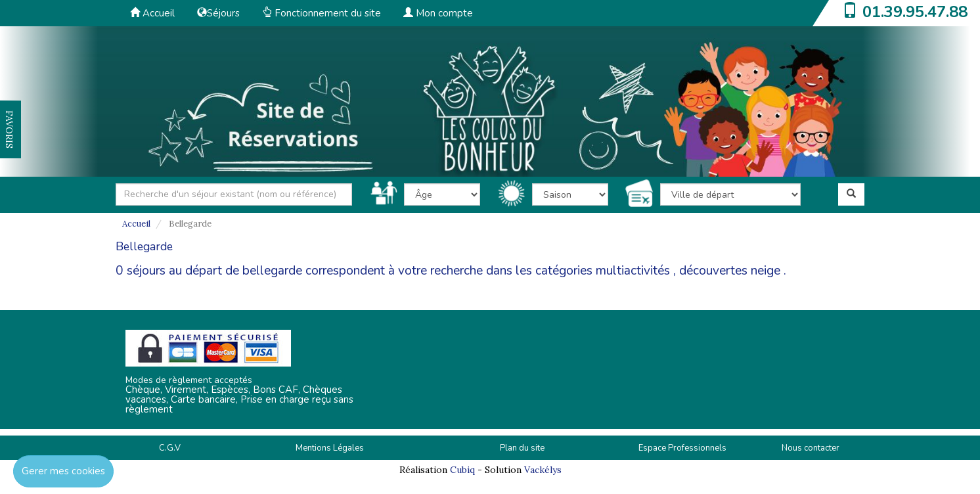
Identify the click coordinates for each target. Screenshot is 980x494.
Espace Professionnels (682, 448)
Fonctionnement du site (322, 13)
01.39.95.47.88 (915, 12)
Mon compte (438, 13)
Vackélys (543, 470)
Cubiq (462, 470)
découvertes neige (730, 271)
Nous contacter (811, 448)
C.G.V (170, 448)
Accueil (152, 13)
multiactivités (633, 271)
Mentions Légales (330, 448)
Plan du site (522, 448)
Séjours (218, 13)
